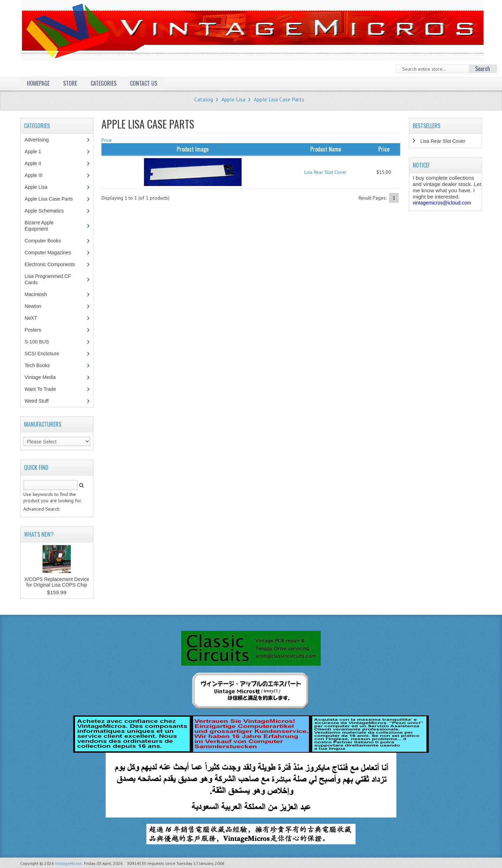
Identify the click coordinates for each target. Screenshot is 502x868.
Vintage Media (44, 377)
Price (107, 140)
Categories (104, 83)
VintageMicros (69, 863)
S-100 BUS (41, 342)
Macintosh (40, 294)
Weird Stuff (40, 401)
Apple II (37, 163)
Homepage (38, 83)
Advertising (40, 140)
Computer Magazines (53, 253)
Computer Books (48, 241)
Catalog (204, 99)
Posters (37, 330)
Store (70, 83)
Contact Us (144, 83)
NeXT (31, 318)
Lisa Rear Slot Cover (326, 172)
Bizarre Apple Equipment (40, 226)
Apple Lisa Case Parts (279, 99)
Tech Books (42, 365)
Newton (33, 306)
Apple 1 (37, 152)
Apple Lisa (233, 99)
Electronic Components (54, 264)
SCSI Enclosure (46, 354)
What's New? (39, 534)
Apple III (37, 175)
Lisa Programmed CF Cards (48, 279)
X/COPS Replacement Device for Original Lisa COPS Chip (57, 582)
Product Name (326, 149)
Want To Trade (40, 389)
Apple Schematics (48, 211)
